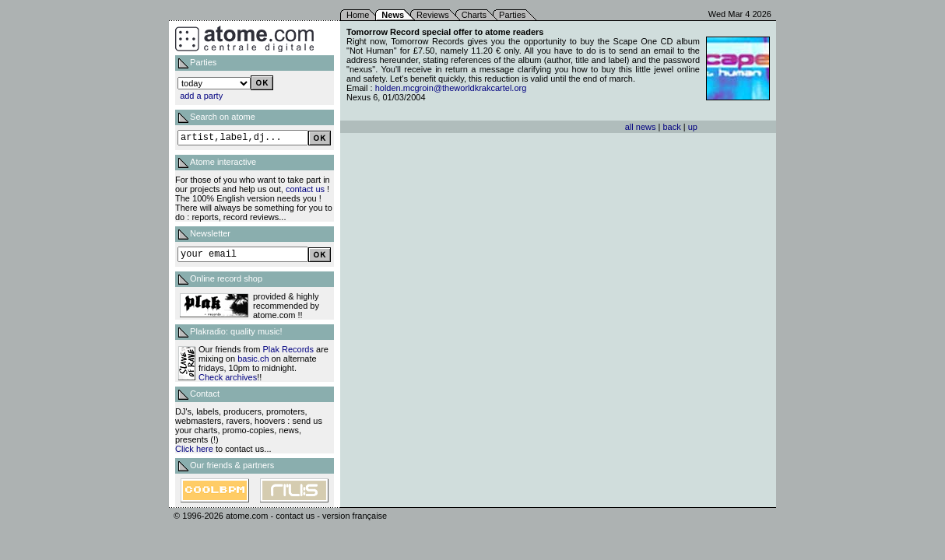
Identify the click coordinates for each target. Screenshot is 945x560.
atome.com (247, 516)
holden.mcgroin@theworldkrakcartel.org (451, 88)
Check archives (228, 377)
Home (358, 15)
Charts (474, 15)
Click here (194, 449)
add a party (201, 96)
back (671, 127)
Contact (205, 394)
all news (641, 127)
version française (355, 516)
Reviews (433, 15)
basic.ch (253, 359)
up (693, 127)
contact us (305, 189)
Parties (512, 15)
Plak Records (288, 349)
